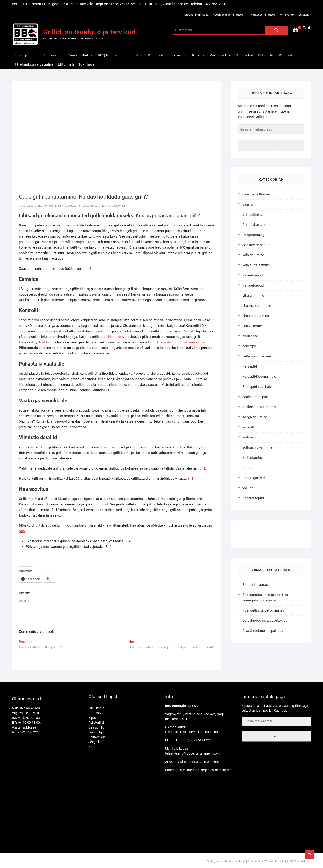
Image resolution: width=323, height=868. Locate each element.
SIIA (22, 531)
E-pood (93, 718)
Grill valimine (252, 215)
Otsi (276, 30)
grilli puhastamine (112, 206)
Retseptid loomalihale (259, 377)
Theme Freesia (275, 861)
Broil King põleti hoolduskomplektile (176, 342)
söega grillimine (255, 417)
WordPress (304, 861)
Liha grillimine (253, 296)
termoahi (249, 468)
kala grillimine (253, 255)
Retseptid (266, 55)
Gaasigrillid (81, 55)
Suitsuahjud (54, 55)
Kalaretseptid (253, 275)
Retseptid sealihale (257, 387)
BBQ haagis (108, 55)
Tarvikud (178, 55)
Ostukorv (304, 15)
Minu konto (287, 15)
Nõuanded (244, 55)
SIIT (191, 479)
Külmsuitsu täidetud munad (263, 610)
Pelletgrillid (27, 55)
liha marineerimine (257, 306)
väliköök (249, 488)
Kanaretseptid (253, 285)
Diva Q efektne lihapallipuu (263, 631)
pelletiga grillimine (257, 356)
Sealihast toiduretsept (259, 407)
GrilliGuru (251, 533)
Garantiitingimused (196, 15)
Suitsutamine (253, 458)
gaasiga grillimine (256, 194)
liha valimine (252, 326)
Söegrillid (133, 55)
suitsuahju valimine (257, 447)
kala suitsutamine (256, 265)
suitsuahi (249, 437)
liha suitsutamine (256, 316)
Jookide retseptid (256, 245)
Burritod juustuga (256, 585)
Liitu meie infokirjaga (76, 64)
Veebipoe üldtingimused (228, 15)
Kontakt (286, 55)
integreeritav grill (255, 235)
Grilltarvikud (97, 737)
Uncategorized (253, 478)
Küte (199, 55)
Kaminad (156, 55)
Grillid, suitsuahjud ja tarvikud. (90, 32)
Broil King (45, 342)
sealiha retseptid (255, 397)
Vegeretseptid (253, 498)
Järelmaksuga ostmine (34, 64)
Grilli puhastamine (48, 206)
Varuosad (221, 55)
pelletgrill (250, 346)
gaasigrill (26, 206)
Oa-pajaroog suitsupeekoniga (265, 621)
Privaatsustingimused (261, 15)
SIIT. (203, 468)
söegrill (248, 427)
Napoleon (116, 337)
